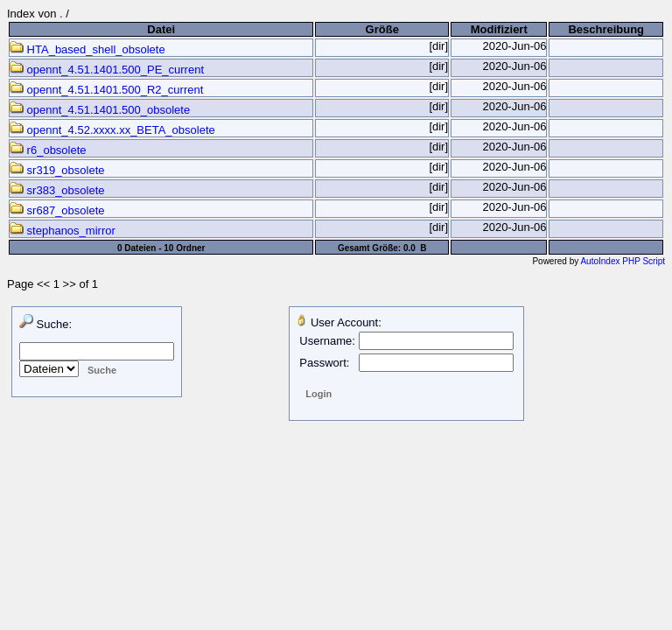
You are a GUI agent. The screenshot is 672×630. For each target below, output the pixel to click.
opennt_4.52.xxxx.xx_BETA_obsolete (112, 130)
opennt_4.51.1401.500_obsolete (100, 110)
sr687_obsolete (57, 210)
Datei (161, 29)
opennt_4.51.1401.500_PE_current (107, 70)
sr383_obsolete (57, 190)
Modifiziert (499, 29)
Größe (382, 29)
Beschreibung (606, 29)
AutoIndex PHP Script (623, 261)
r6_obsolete (48, 150)
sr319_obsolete (57, 170)
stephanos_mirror (63, 231)
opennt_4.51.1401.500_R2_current (106, 90)
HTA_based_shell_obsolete (87, 49)
